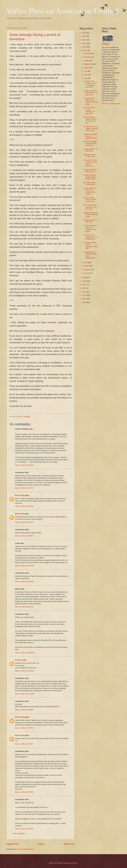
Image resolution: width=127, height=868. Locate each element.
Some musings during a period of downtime (90, 200)
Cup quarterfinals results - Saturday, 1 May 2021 (90, 245)
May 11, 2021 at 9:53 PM (24, 792)
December (88, 53)
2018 (84, 285)
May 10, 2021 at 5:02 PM (24, 536)
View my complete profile (111, 104)
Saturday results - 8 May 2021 (91, 221)
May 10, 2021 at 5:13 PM (24, 582)
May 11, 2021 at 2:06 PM (24, 710)
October (87, 60)
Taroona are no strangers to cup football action (90, 237)
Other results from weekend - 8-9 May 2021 (90, 207)
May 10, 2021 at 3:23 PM (24, 465)
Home (41, 844)
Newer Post (13, 844)
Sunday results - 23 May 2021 (91, 150)
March (86, 266)
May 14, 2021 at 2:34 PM (24, 829)
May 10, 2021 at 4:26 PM (24, 522)
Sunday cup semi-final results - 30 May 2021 (90, 93)
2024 (84, 40)
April (86, 262)
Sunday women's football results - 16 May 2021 (90, 177)
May (86, 78)
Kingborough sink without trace (90, 170)
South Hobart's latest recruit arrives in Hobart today (91, 101)
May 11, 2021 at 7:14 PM (24, 728)
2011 (84, 295)
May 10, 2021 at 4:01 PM (24, 488)
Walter (107, 44)
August (87, 68)
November (88, 57)
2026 (84, 33)
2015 (84, 288)
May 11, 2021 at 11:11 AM (25, 694)
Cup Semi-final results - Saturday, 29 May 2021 (89, 111)
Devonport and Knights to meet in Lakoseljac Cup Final (90, 84)
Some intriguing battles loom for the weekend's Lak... (90, 120)
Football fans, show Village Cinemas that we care (91, 128)
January (87, 273)
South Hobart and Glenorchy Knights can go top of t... (90, 228)
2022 (84, 47)
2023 (84, 43)
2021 (84, 50)
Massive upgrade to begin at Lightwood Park (91, 136)
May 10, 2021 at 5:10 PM (24, 566)
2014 (84, 292)
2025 (84, 36)
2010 (84, 299)
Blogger (75, 863)
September (88, 64)
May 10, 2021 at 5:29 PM (24, 607)
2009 (84, 302)
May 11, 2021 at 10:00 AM (25, 671)
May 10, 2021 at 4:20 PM (24, 506)
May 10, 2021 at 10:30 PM (25, 653)
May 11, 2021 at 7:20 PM (24, 744)
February (87, 269)
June (86, 75)
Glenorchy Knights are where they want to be (90, 143)
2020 (84, 278)
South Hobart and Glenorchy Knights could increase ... (90, 191)
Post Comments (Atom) (25, 849)
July (86, 71)
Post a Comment (19, 834)
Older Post (69, 844)
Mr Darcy (19, 660)
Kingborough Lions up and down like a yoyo (91, 215)
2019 (84, 281)
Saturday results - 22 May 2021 (90, 156)
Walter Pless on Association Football (63, 11)
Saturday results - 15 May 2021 (90, 184)
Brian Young (20, 495)
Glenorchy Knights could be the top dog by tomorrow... (90, 163)
